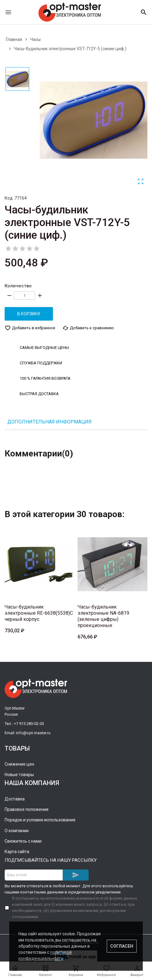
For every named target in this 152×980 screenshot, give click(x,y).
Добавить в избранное (30, 328)
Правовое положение (27, 809)
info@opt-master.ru (33, 733)
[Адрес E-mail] (34, 875)
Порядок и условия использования (40, 820)
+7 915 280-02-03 (29, 724)
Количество (18, 286)
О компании (17, 831)
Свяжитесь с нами (23, 841)
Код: (9, 198)
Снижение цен (19, 764)
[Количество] (24, 296)
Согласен (122, 946)
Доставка (15, 799)
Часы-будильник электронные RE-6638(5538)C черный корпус (39, 613)
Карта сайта (17, 852)
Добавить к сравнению (88, 328)
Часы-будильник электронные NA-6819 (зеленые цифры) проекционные (103, 616)
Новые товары (19, 775)
